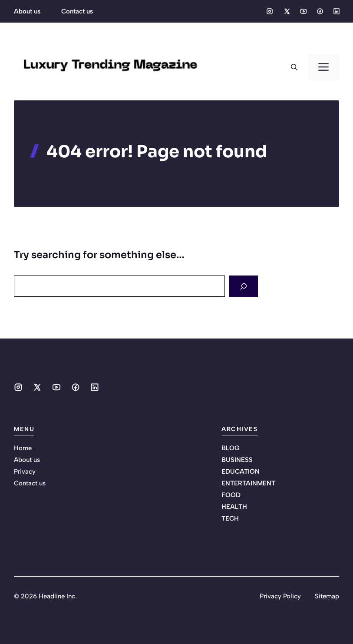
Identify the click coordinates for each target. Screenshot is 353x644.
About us (27, 11)
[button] (294, 67)
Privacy (25, 471)
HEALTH (234, 507)
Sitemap (327, 596)
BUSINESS (237, 460)
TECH (230, 518)
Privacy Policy (280, 596)
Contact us (77, 11)
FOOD (231, 495)
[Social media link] (270, 11)
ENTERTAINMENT (248, 483)
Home (23, 448)
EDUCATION (241, 471)
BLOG (230, 448)
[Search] (244, 286)
